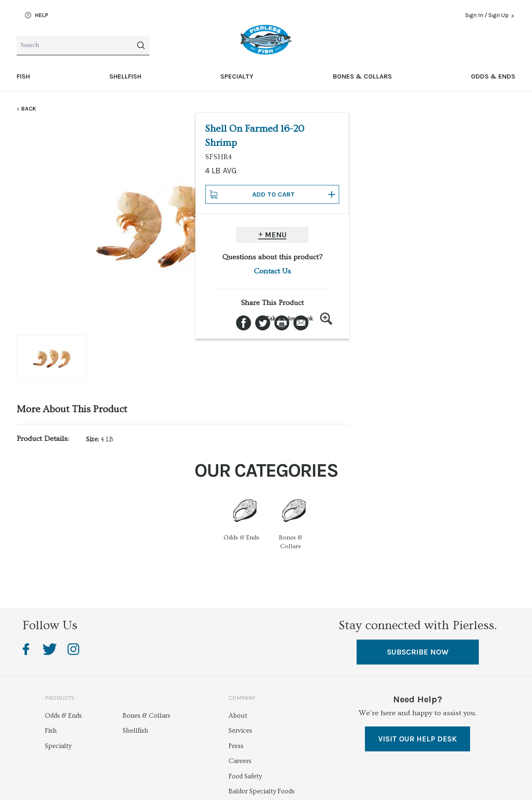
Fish (23, 76)
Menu (442, 235)
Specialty (237, 76)
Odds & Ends (493, 76)
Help (37, 15)
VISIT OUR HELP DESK (417, 739)
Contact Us (439, 271)
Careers (240, 761)
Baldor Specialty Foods (262, 791)
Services (240, 731)
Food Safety (245, 776)
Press (236, 746)
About (238, 716)
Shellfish (125, 76)
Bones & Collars (362, 76)
